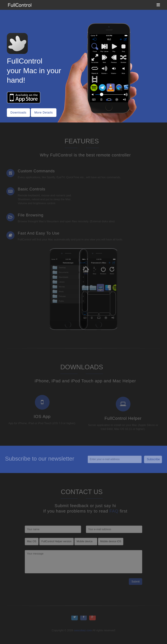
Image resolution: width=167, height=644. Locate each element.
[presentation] (50, 586)
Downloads (18, 113)
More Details (44, 113)
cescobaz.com (83, 632)
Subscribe (154, 459)
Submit (136, 583)
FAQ (115, 511)
